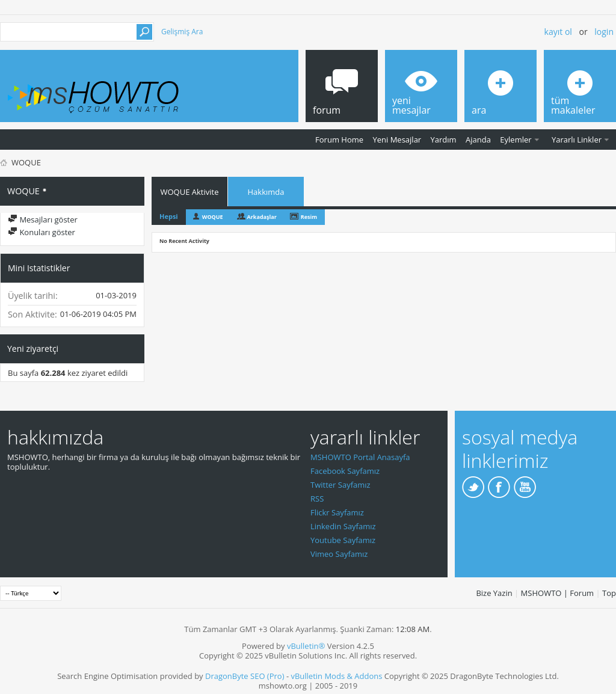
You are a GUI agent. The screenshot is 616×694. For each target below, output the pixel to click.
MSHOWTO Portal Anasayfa (360, 457)
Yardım (444, 140)
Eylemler (516, 140)
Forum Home (339, 140)
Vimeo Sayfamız (339, 554)
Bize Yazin (494, 593)
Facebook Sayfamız (345, 471)
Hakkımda (266, 192)
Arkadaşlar (262, 217)
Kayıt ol (558, 32)
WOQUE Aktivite (190, 192)
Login (604, 32)
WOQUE (213, 217)
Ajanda (478, 140)
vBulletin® (306, 646)
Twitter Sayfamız (340, 485)
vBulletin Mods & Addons (336, 676)
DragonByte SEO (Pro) (245, 676)
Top (609, 593)
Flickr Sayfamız (337, 512)
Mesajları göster (43, 220)
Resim (309, 217)
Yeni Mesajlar (397, 140)
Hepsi (169, 216)
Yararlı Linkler (577, 140)
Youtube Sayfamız (343, 540)
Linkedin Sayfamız (343, 526)
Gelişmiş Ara (182, 32)
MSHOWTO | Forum (558, 593)
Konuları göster (42, 232)
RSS (317, 499)
